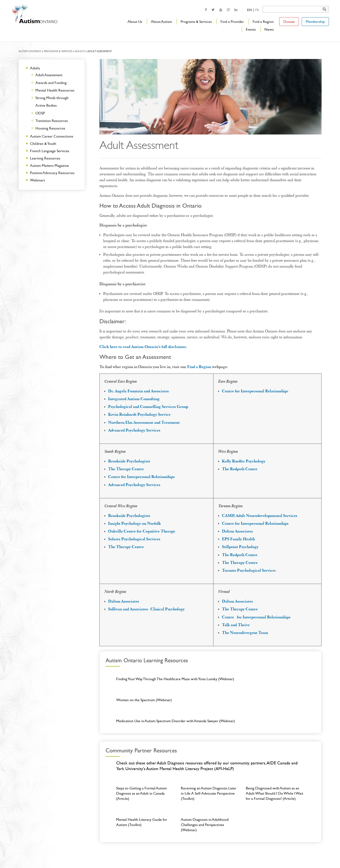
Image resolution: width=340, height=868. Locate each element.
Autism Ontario (30, 51)
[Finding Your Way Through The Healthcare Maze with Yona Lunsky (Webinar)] (146, 686)
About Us (135, 22)
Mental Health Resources (55, 90)
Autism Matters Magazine (49, 166)
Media (194, 854)
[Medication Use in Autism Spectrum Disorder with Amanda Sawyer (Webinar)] (275, 686)
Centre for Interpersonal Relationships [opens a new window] (141, 477)
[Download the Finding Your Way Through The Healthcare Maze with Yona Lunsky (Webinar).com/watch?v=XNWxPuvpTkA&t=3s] (146, 686)
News (269, 29)
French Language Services (50, 151)
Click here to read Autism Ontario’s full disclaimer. (143, 347)
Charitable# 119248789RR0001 (257, 854)
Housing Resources (50, 128)
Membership (315, 22)
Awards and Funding (51, 83)
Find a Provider (232, 22)
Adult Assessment (49, 75)
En (249, 10)
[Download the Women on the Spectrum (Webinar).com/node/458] (210, 686)
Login (182, 854)
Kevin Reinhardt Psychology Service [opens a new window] (139, 414)
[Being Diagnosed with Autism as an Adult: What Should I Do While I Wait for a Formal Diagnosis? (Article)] (275, 764)
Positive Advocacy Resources (52, 173)
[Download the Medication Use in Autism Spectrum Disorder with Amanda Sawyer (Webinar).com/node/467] (275, 686)
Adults (80, 51)
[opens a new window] (206, 10)
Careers (169, 854)
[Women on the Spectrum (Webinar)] (210, 686)
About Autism (161, 22)
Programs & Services (196, 22)
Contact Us (151, 854)
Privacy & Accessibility (217, 854)
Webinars (37, 180)
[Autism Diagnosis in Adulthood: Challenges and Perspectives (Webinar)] (210, 795)
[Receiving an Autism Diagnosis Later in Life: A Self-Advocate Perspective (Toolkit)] (210, 764)
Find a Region (263, 22)
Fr (257, 10)
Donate (289, 22)
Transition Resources (52, 121)
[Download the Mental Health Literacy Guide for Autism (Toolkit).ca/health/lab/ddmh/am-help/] (146, 795)
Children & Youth (43, 144)
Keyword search (262, 6)
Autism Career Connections (52, 136)
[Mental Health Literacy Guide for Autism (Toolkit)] (146, 795)
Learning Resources (45, 158)
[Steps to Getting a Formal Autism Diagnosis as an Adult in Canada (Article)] (146, 764)
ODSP (40, 113)
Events (251, 29)
